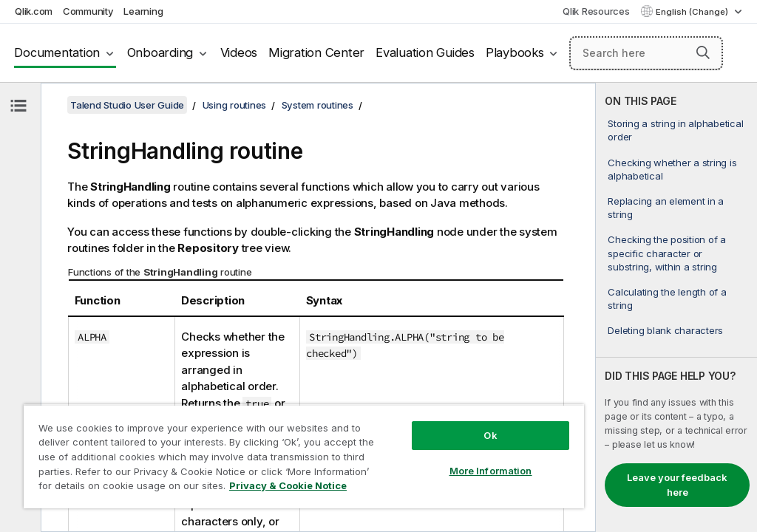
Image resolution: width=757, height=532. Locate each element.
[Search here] (646, 53)
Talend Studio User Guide (127, 105)
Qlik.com (34, 11)
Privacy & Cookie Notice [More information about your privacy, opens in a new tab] (288, 485)
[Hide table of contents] (18, 106)
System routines (318, 105)
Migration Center (316, 52)
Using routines (235, 105)
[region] (304, 456)
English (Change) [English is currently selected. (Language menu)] (693, 12)
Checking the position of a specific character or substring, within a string (667, 253)
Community (88, 11)
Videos (239, 52)
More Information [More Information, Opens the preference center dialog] (491, 471)
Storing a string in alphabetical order (675, 130)
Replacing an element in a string (666, 208)
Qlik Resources (596, 11)
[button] (703, 52)
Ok (490, 435)
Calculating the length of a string (667, 299)
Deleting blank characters (665, 330)
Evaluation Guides (425, 52)
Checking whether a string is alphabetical (672, 169)
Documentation (57, 52)
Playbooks (515, 52)
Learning (143, 11)
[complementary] (676, 307)
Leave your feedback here (677, 485)
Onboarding (160, 52)
